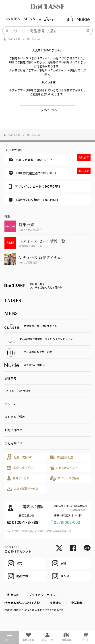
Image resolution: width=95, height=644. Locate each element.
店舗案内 (10, 378)
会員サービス (18, 478)
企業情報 (77, 603)
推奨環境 (55, 603)
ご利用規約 (12, 595)
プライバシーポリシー (44, 595)
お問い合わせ (13, 430)
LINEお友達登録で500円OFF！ (50, 171)
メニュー (9, 638)
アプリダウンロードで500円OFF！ (35, 186)
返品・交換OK (19, 457)
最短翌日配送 (62, 457)
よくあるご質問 (15, 417)
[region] (47, 19)
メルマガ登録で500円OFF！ (50, 158)
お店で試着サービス (23, 489)
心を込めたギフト (64, 468)
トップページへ (47, 110)
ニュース (10, 404)
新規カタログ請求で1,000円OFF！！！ (38, 200)
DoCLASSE (49, 82)
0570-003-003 (67, 522)
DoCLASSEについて (18, 391)
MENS (29, 19)
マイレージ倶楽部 (65, 478)
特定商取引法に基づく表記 (22, 603)
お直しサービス (20, 468)
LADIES (12, 19)
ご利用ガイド (13, 443)
